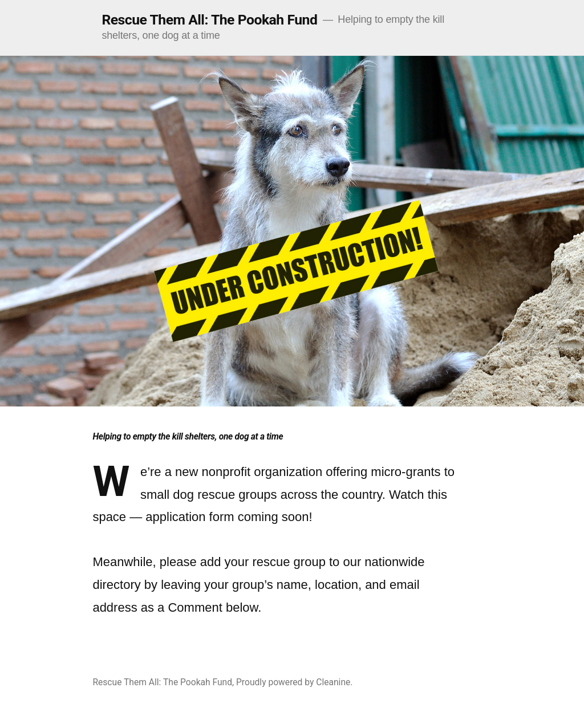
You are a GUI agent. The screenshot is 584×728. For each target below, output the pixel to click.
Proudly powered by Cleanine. (294, 682)
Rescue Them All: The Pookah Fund (209, 20)
